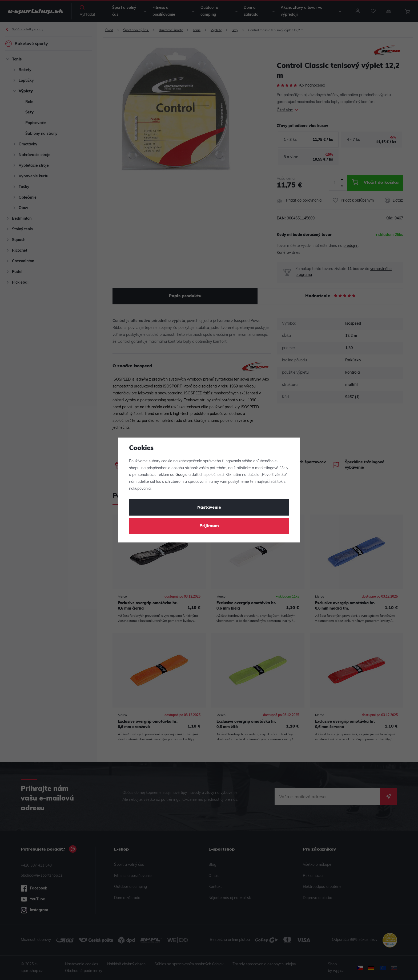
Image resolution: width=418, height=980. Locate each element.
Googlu (181, 475)
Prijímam (209, 526)
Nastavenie (209, 508)
